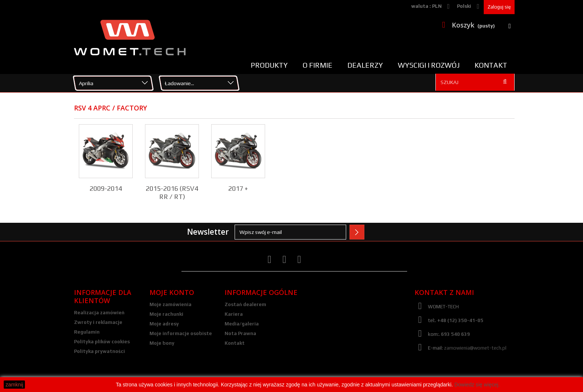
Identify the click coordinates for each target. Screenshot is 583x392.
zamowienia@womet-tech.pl (475, 348)
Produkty (269, 65)
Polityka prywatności (99, 351)
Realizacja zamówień (99, 313)
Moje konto (172, 292)
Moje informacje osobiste (181, 333)
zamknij (14, 385)
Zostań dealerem (245, 304)
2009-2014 (106, 188)
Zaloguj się (499, 7)
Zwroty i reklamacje (98, 322)
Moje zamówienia (170, 304)
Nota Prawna (240, 333)
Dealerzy (365, 65)
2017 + (238, 188)
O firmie (318, 65)
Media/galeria (242, 324)
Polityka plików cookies (102, 342)
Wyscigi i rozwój (429, 65)
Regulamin (87, 332)
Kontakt (491, 65)
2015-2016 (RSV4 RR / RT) (172, 192)
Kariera (234, 314)
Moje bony (162, 343)
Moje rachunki (166, 314)
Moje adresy (164, 324)
